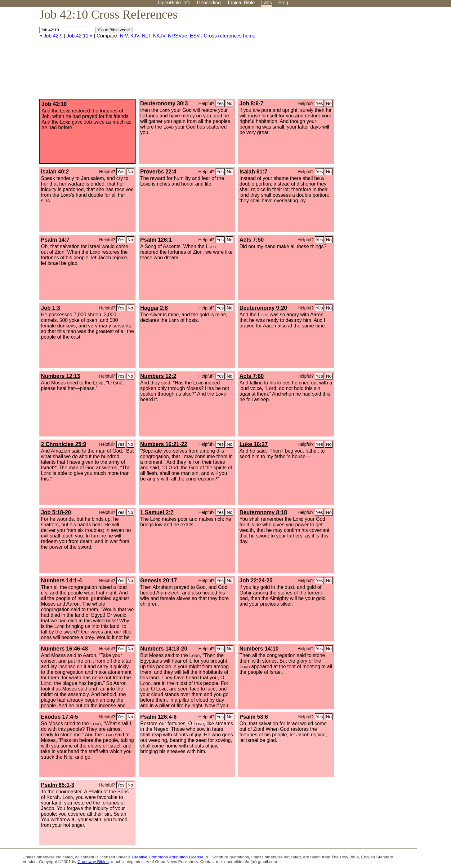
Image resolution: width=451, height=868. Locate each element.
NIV (124, 36)
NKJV (159, 36)
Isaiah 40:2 (55, 172)
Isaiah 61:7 (253, 172)
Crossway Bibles (93, 862)
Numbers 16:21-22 (164, 444)
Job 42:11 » (80, 36)
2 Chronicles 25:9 (64, 444)
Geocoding (209, 3)
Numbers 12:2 (158, 376)
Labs (267, 3)
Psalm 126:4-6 (158, 717)
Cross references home (230, 36)
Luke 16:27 (254, 444)
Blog (283, 3)
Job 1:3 (51, 308)
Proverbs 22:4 (158, 172)
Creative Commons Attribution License (168, 857)
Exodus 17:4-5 (59, 717)
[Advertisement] (388, 55)
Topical (241, 3)
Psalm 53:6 (254, 717)
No (230, 103)
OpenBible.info (174, 3)
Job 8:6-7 (251, 103)
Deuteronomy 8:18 (263, 512)
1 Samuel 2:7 (157, 512)
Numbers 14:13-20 (164, 649)
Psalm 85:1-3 (58, 785)
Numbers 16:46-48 (65, 649)
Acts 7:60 (252, 376)
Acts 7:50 (252, 240)
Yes (220, 103)
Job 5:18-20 (56, 512)
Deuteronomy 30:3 (164, 103)
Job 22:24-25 (256, 581)
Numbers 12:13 (60, 376)
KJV (135, 36)
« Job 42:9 (51, 36)
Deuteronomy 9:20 (263, 308)
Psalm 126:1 (156, 240)
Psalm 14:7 (55, 240)
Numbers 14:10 (259, 649)
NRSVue (178, 36)
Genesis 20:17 (159, 581)
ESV (195, 36)
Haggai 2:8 (154, 308)
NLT (146, 36)
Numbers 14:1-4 (61, 581)
